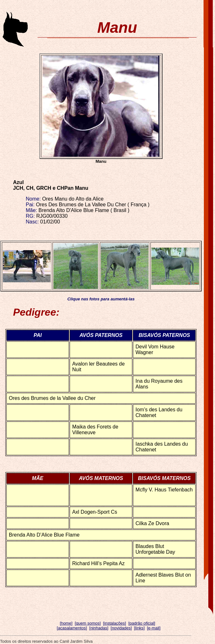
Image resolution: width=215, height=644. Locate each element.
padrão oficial (142, 623)
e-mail (154, 628)
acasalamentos (72, 628)
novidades (121, 628)
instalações (115, 623)
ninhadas (99, 628)
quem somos (88, 623)
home (66, 623)
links (139, 628)
